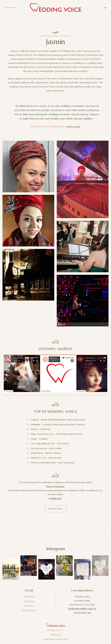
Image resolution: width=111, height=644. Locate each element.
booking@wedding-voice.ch (82, 609)
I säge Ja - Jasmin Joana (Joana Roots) (29, 395)
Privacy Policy (55, 630)
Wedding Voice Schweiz (10, 395)
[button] (11, 8)
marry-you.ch (73, 126)
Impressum (55, 635)
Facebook (29, 601)
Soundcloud (29, 611)
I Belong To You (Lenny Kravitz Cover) (96, 395)
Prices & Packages (55, 486)
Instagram (29, 597)
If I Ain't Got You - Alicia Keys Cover (65, 395)
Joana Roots (81, 395)
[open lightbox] (28, 166)
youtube (29, 606)
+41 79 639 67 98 (82, 613)
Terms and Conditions (56, 639)
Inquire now (56, 509)
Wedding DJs (55, 498)
